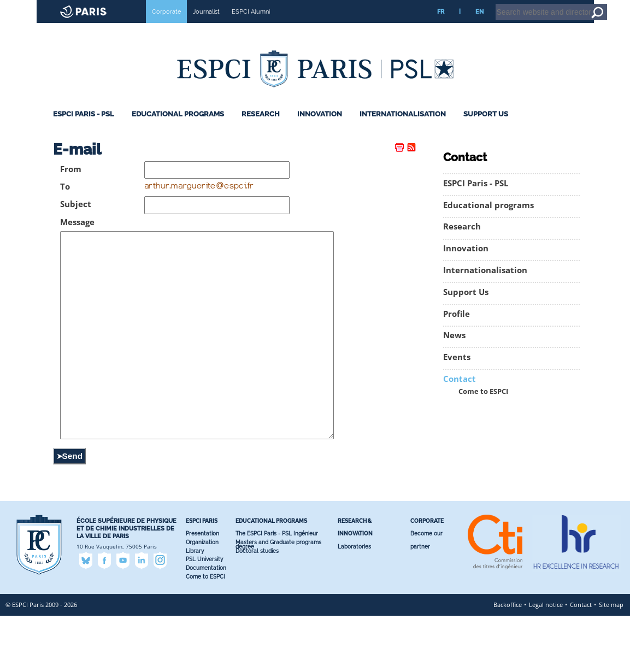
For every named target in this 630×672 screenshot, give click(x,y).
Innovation (320, 129)
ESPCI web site (37, 8)
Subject (76, 219)
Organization (202, 599)
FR (441, 27)
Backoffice (508, 661)
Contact (460, 394)
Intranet (534, 5)
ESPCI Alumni (251, 27)
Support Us (486, 129)
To (65, 202)
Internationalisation (403, 129)
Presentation (202, 590)
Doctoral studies (257, 607)
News (454, 350)
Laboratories (354, 603)
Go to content (593, 5)
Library (195, 607)
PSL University (204, 615)
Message (77, 237)
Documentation (206, 624)
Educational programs (178, 129)
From (71, 184)
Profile (457, 329)
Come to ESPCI (483, 407)
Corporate (166, 27)
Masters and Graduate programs (278, 599)
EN (479, 27)
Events (457, 372)
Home (561, 5)
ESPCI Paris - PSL (84, 129)
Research (261, 129)
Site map (611, 661)
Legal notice (546, 661)
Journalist (206, 27)
